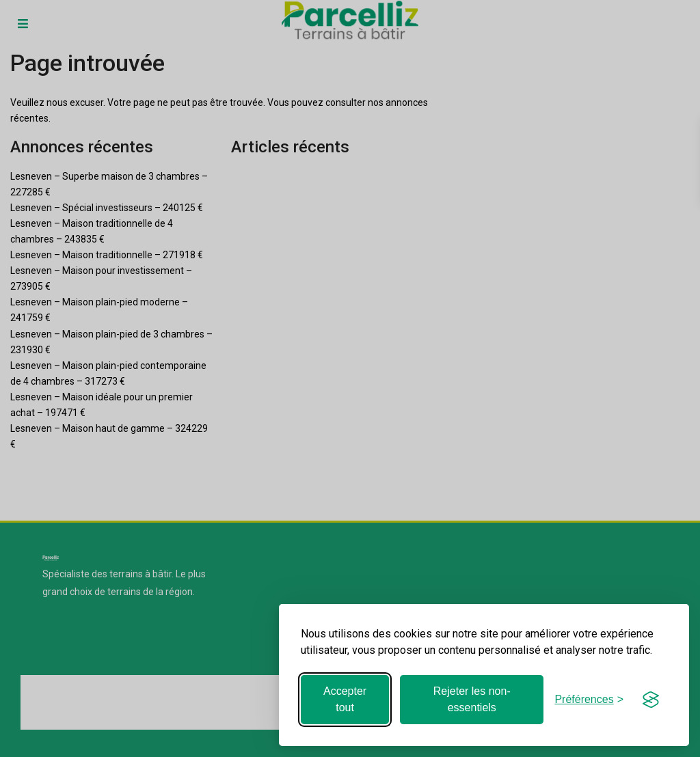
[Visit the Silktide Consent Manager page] (651, 700)
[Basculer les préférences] (589, 699)
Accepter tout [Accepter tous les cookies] (345, 699)
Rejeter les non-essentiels (472, 699)
